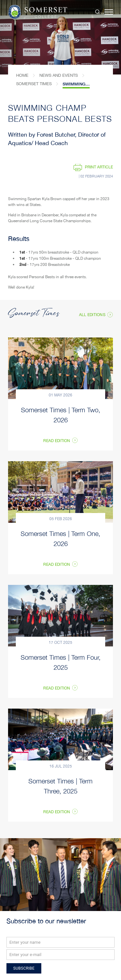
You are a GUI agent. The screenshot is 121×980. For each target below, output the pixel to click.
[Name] (60, 942)
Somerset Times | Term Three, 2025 (60, 786)
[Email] (60, 955)
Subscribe (24, 968)
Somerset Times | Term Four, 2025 (61, 662)
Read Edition (57, 565)
